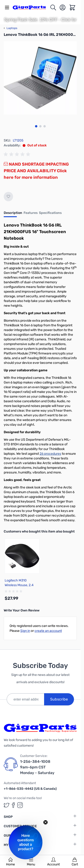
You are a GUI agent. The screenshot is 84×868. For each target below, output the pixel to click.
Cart (75, 862)
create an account (48, 631)
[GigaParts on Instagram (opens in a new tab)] (20, 805)
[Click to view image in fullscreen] (40, 78)
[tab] (13, 214)
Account (53, 862)
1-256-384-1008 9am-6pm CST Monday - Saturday (37, 767)
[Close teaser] (45, 822)
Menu (31, 862)
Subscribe (59, 699)
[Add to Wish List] (8, 197)
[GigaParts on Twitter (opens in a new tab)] (7, 805)
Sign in (25, 631)
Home (10, 862)
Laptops (10, 28)
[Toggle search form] (53, 7)
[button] (26, 842)
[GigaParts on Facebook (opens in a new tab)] (13, 805)
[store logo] (31, 7)
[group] (18, 154)
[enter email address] (25, 699)
